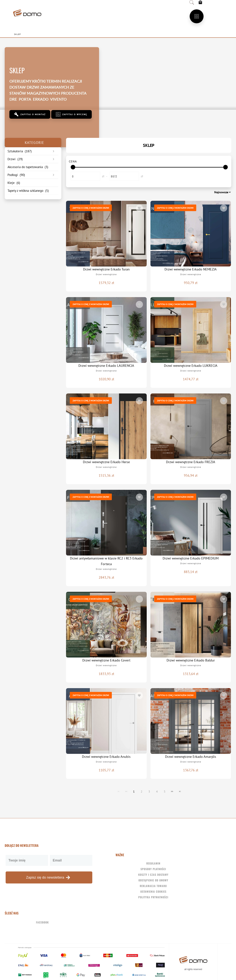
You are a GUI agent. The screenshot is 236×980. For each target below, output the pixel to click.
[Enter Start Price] (85, 176)
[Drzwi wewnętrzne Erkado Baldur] (191, 625)
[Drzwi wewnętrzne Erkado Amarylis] (191, 721)
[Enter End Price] (124, 176)
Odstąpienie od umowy (153, 880)
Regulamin (153, 863)
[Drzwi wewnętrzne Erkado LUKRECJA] (191, 330)
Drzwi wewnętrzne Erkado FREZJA (191, 462)
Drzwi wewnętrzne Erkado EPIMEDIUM (191, 558)
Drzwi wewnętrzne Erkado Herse (106, 462)
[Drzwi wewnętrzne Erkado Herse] (106, 426)
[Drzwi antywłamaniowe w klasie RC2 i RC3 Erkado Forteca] (106, 523)
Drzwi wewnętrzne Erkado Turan (106, 269)
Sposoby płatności (153, 869)
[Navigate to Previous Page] (126, 791)
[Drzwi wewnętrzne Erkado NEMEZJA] (191, 234)
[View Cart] (201, 2)
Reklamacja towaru (153, 886)
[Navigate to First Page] (118, 791)
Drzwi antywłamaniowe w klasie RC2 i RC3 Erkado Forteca (106, 561)
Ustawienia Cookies (153, 891)
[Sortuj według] (211, 192)
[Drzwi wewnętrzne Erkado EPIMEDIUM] (191, 523)
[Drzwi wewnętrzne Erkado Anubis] (106, 721)
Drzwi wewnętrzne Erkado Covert (106, 660)
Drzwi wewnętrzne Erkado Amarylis (191, 757)
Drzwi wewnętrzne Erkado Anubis (106, 757)
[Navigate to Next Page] (172, 791)
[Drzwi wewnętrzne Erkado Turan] (106, 234)
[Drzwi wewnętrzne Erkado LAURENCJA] (106, 330)
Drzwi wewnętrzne (106, 274)
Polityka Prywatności (153, 897)
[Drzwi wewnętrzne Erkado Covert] (106, 625)
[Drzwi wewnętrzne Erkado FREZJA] (191, 426)
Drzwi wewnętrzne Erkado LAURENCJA (106, 366)
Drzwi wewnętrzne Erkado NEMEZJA (191, 269)
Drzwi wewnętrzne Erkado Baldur (191, 660)
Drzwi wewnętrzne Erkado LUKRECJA (191, 366)
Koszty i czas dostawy (153, 875)
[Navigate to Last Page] (180, 791)
